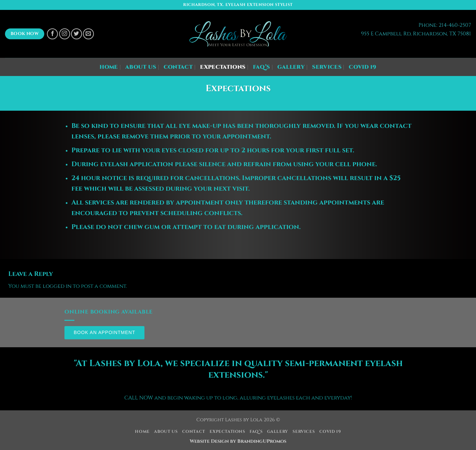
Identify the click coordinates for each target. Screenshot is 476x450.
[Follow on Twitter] (77, 34)
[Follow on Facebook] (52, 34)
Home (109, 67)
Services (327, 67)
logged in (57, 286)
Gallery (291, 67)
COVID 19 (363, 67)
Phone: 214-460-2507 (445, 25)
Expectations (223, 67)
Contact (178, 67)
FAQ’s (261, 67)
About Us (141, 67)
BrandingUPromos (262, 441)
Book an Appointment (104, 332)
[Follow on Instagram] (65, 34)
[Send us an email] (88, 34)
